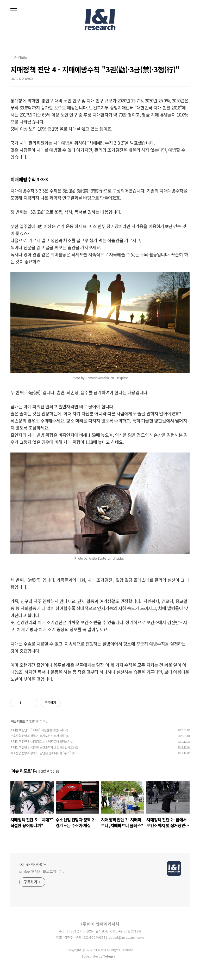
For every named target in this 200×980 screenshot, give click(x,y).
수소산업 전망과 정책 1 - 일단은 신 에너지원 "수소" (40, 753)
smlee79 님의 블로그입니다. (42, 871)
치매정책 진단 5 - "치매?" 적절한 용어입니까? (37, 730)
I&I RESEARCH (33, 864)
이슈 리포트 (18, 721)
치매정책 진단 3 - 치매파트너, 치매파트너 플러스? (40, 741)
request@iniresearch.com (126, 937)
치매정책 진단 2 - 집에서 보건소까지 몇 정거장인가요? (42, 747)
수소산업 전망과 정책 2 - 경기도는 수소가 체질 (37, 736)
